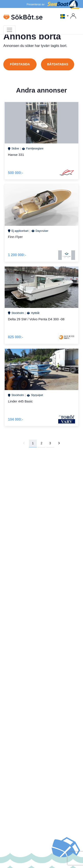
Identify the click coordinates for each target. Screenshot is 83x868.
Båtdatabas (58, 64)
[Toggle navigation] (10, 30)
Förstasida (20, 64)
